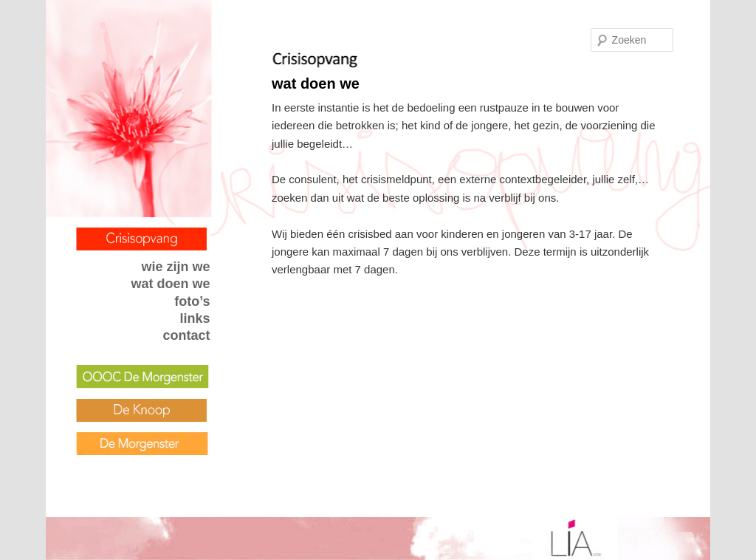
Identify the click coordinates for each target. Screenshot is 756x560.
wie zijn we (176, 267)
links (195, 318)
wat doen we (171, 284)
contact (187, 335)
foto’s (192, 301)
